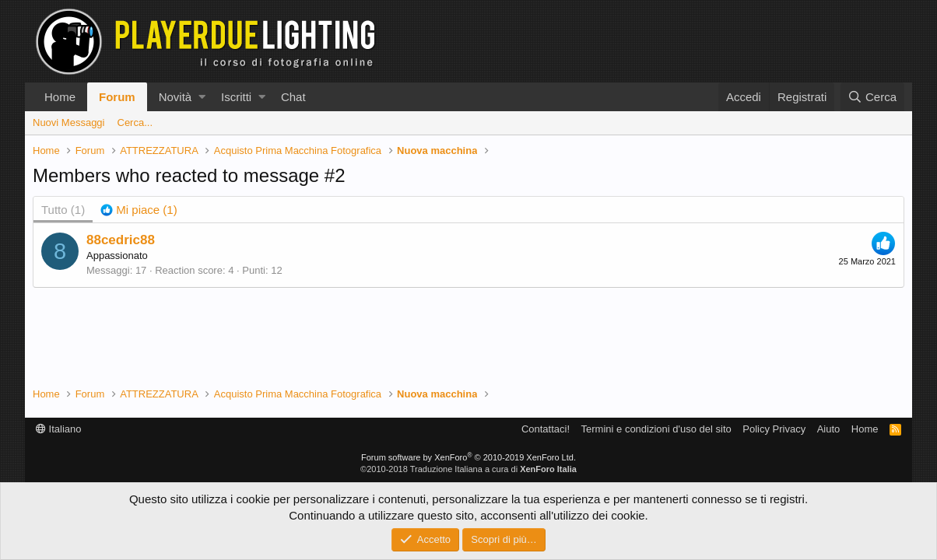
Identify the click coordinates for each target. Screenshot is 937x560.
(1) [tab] (63, 210)
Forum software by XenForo (468, 457)
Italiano (59, 429)
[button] (202, 97)
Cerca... (135, 122)
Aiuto (829, 429)
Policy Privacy (774, 429)
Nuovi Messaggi (69, 122)
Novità (175, 97)
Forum (117, 97)
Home (60, 97)
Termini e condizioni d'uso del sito (656, 429)
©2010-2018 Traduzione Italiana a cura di (468, 469)
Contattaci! (546, 429)
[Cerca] (872, 97)
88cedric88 (121, 240)
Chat (293, 97)
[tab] (139, 210)
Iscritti (236, 97)
